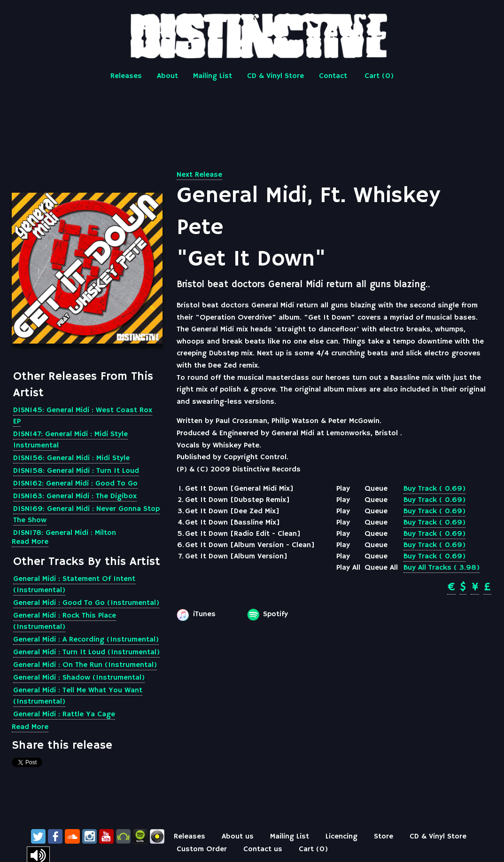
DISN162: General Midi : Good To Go (75, 484)
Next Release (199, 175)
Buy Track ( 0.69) (434, 489)
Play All (348, 568)
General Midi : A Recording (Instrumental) (86, 640)
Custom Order (202, 849)
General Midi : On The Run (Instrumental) (85, 665)
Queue (376, 489)
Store (384, 837)
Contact (333, 76)
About (167, 76)
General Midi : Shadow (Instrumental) (79, 678)
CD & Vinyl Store (275, 76)
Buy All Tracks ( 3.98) (442, 568)
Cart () (379, 76)
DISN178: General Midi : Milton (65, 533)
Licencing (341, 837)
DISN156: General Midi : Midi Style (71, 458)
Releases (126, 76)
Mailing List (213, 76)
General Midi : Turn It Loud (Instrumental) (86, 652)
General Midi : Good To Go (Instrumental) (86, 603)
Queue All (381, 568)
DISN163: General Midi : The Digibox (75, 496)
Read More (30, 542)
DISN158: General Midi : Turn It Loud (76, 471)
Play (343, 489)
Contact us (263, 849)
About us (238, 837)
